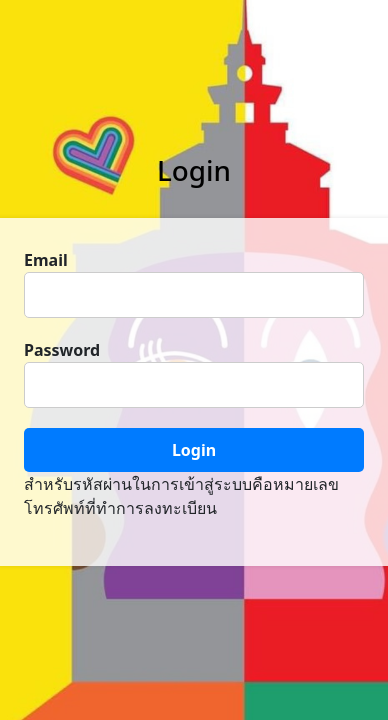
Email (46, 260)
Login (194, 450)
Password (62, 350)
